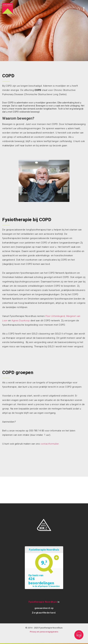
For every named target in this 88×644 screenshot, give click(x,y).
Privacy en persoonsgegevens (44, 632)
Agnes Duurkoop (21, 321)
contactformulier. (50, 444)
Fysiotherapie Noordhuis (43, 602)
